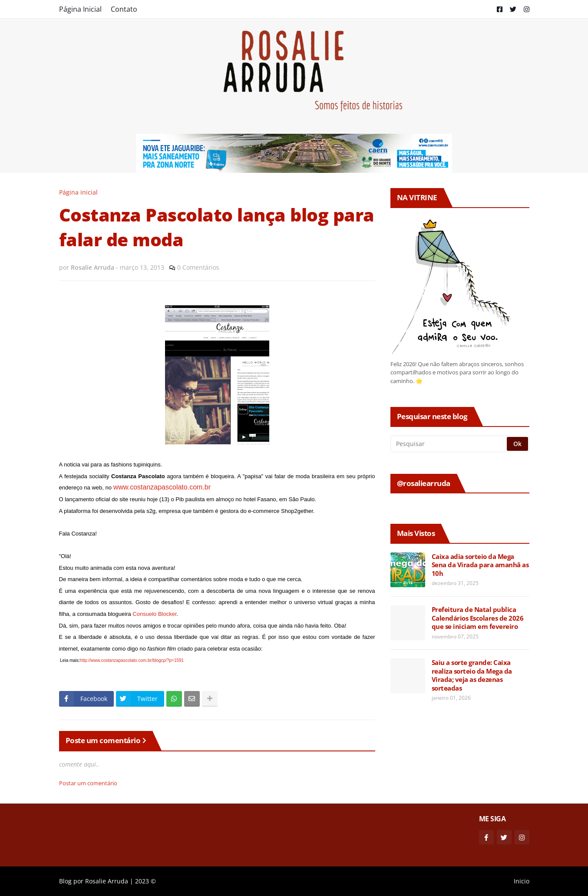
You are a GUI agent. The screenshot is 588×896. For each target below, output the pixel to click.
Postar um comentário (88, 783)
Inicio (522, 881)
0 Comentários (198, 267)
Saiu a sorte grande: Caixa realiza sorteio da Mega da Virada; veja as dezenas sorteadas (472, 675)
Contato (124, 9)
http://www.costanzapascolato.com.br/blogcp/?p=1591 (132, 660)
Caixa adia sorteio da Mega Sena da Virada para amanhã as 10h (480, 565)
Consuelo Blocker (154, 614)
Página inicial (78, 192)
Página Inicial (80, 9)
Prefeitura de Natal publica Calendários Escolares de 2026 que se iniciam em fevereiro (478, 618)
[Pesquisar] (449, 444)
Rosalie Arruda (107, 881)
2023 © (145, 881)
